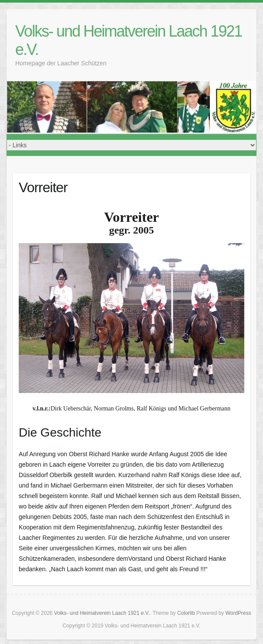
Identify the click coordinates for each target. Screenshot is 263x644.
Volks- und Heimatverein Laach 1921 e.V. (128, 40)
